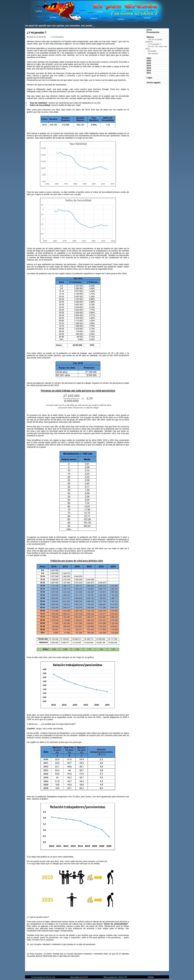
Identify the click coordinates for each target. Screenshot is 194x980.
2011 (149, 73)
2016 (149, 61)
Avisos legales (154, 83)
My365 (85, 977)
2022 (149, 58)
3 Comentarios (58, 37)
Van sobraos (153, 53)
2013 (149, 68)
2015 (149, 63)
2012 (149, 70)
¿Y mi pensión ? (37, 33)
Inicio (149, 30)
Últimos (150, 37)
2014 (149, 66)
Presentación (153, 32)
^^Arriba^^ (157, 974)
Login (149, 78)
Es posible (152, 51)
